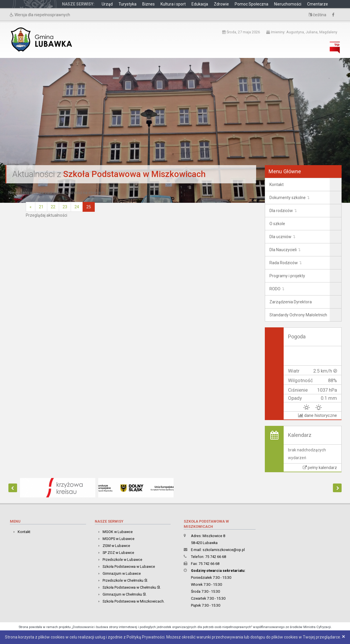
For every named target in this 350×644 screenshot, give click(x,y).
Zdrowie (221, 4)
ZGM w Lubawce (116, 546)
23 (65, 207)
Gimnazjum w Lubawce (122, 573)
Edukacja (200, 4)
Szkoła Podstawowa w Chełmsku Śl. (132, 587)
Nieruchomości (288, 4)
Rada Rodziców (284, 263)
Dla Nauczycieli (283, 250)
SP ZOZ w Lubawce (118, 553)
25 (89, 207)
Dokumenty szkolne (288, 198)
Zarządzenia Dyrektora (291, 302)
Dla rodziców (281, 211)
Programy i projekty (287, 276)
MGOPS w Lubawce (119, 539)
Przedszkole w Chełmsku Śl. (125, 580)
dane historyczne (318, 415)
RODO (275, 289)
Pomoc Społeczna (251, 4)
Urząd (107, 4)
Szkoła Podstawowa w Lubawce (129, 567)
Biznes (148, 4)
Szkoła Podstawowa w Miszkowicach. (134, 601)
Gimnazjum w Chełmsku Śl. (125, 594)
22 (53, 207)
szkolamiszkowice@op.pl (224, 550)
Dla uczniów (280, 237)
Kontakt (277, 185)
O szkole (277, 224)
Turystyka (127, 4)
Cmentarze (318, 4)
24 (77, 207)
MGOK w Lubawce (118, 532)
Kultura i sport (173, 4)
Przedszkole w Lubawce (122, 560)
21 (41, 207)
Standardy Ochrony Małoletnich (298, 315)
